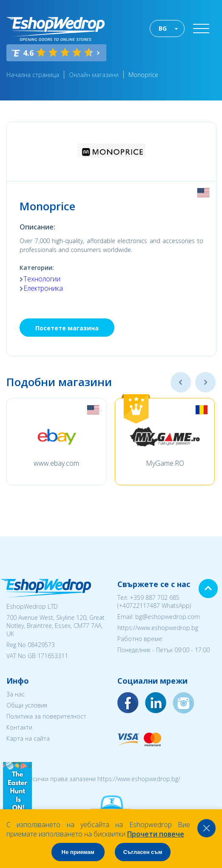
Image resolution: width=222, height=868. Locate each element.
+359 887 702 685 (155, 597)
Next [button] (205, 382)
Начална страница (33, 75)
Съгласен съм (143, 852)
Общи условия (27, 705)
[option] (56, 442)
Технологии (42, 279)
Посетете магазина (67, 328)
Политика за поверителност (46, 716)
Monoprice (143, 75)
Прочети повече (156, 834)
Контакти (19, 727)
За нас (16, 694)
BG (163, 28)
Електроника (43, 288)
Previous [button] (181, 382)
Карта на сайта (28, 738)
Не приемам (78, 852)
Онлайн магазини (94, 75)
